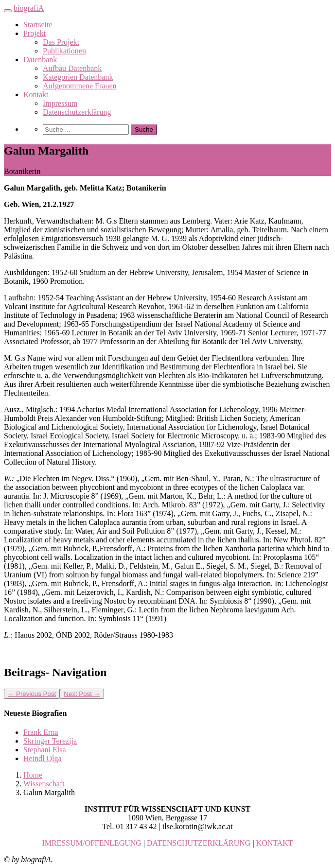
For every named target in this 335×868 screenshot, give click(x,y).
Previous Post (32, 694)
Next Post (82, 694)
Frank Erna (41, 732)
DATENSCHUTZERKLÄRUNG (199, 843)
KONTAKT (275, 843)
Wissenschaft (44, 784)
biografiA (29, 8)
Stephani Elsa (45, 750)
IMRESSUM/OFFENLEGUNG (91, 843)
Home (33, 775)
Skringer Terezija (50, 741)
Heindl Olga (43, 758)
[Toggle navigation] (8, 11)
